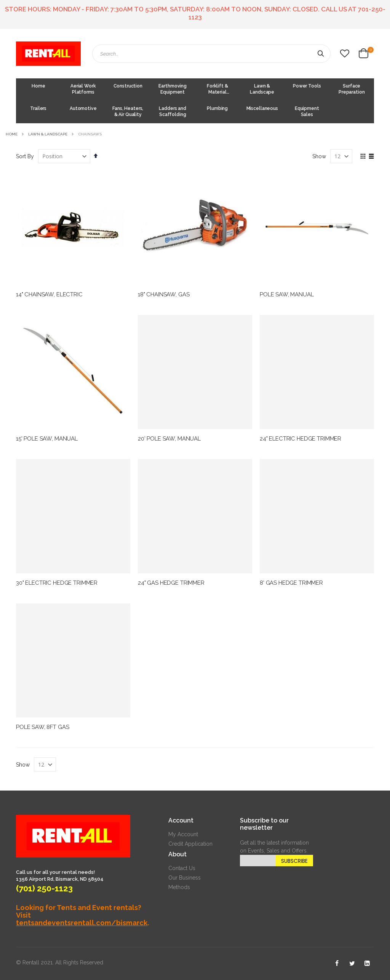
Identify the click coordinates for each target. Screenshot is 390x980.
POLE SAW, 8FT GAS (42, 727)
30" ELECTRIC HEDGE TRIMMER (57, 583)
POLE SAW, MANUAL (287, 294)
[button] (345, 54)
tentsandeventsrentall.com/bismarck (82, 923)
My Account (183, 834)
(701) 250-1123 (44, 888)
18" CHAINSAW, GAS (164, 294)
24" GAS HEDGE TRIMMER (171, 583)
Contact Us (182, 868)
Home (12, 134)
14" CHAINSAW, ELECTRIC (49, 294)
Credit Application (190, 844)
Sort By (25, 156)
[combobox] (211, 54)
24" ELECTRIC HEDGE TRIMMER (300, 439)
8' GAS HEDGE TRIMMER (291, 583)
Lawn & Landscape (48, 134)
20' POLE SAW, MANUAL (169, 439)
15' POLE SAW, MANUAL (47, 439)
